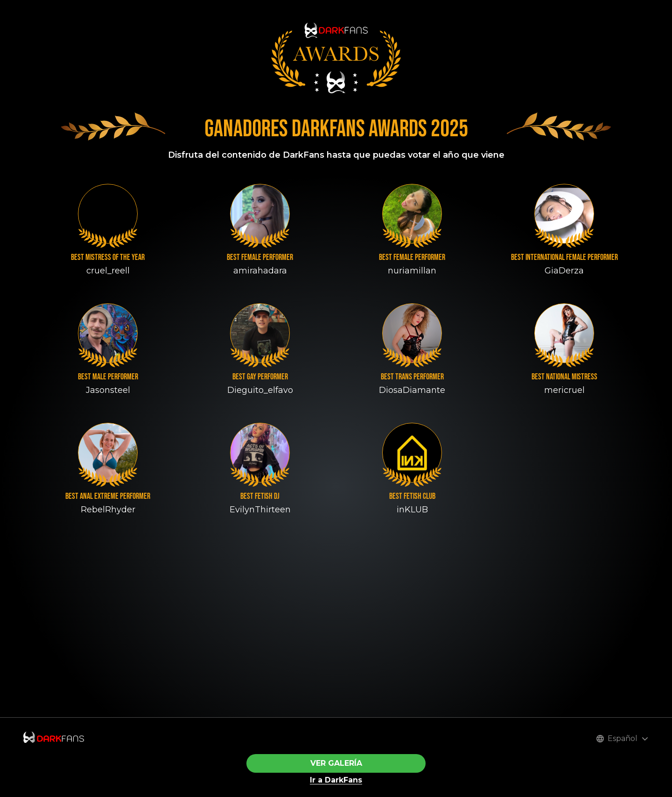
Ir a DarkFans (336, 780)
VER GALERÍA (336, 763)
